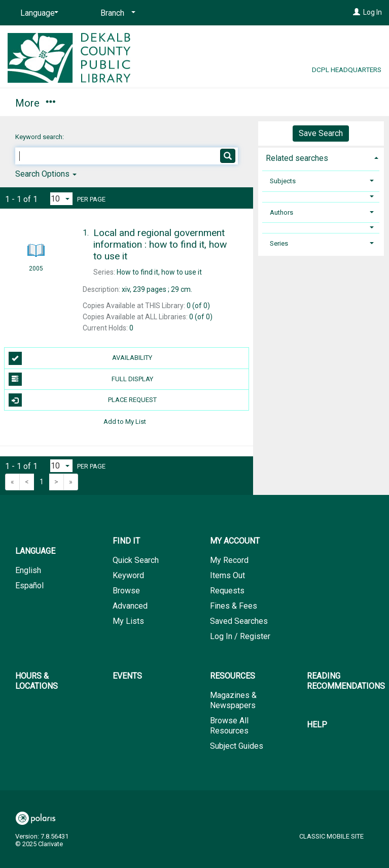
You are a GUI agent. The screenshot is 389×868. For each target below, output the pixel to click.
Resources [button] (233, 676)
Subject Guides (237, 746)
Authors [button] (281, 212)
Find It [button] (34, 102)
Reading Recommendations (346, 681)
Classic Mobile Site (331, 836)
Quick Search (136, 560)
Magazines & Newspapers (233, 700)
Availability (80, 358)
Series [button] (279, 243)
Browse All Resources (229, 726)
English (28, 570)
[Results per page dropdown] (61, 199)
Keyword (128, 575)
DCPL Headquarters (347, 70)
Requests (227, 591)
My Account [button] (115, 102)
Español (29, 586)
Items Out (227, 575)
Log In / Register (240, 636)
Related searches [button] (297, 158)
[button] (321, 197)
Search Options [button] (46, 174)
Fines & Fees (234, 606)
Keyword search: (40, 137)
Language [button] (35, 551)
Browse (126, 591)
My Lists (128, 621)
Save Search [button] (321, 133)
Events (127, 676)
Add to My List (125, 421)
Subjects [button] (283, 181)
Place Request (83, 400)
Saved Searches (239, 621)
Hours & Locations (220, 102)
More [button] (312, 103)
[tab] (321, 157)
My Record (229, 560)
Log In (373, 12)
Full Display (81, 379)
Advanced (130, 606)
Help (317, 725)
